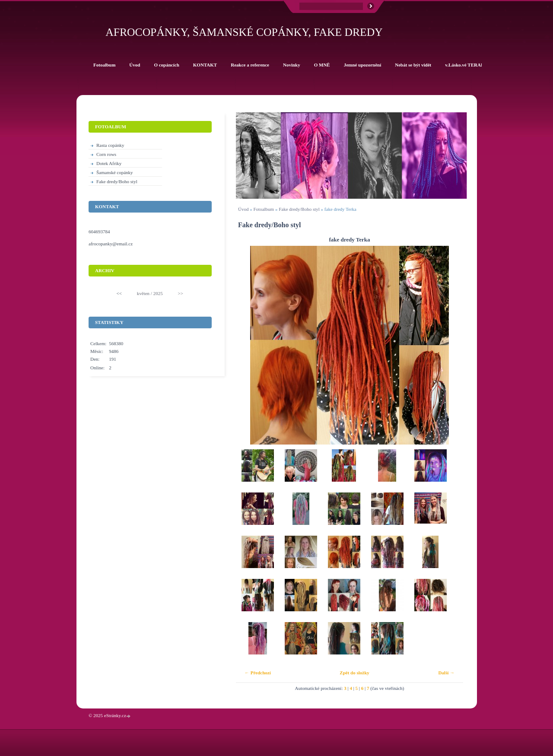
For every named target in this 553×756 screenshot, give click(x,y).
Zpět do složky (354, 673)
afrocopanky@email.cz (111, 244)
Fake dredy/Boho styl (299, 209)
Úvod (243, 209)
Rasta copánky (110, 145)
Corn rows (106, 154)
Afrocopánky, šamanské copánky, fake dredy (244, 32)
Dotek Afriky (109, 163)
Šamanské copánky (115, 172)
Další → (446, 673)
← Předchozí (258, 673)
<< (119, 293)
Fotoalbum (264, 209)
